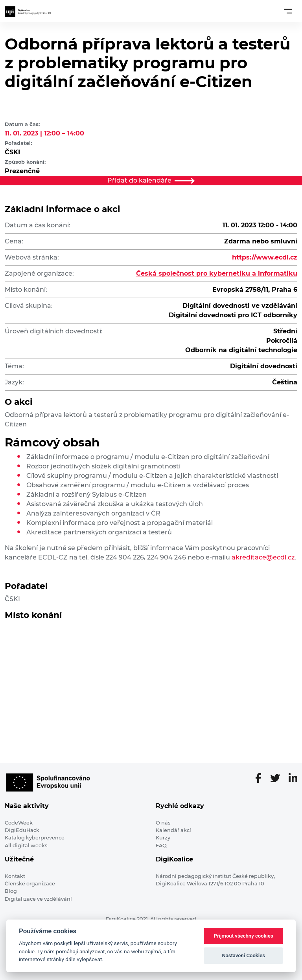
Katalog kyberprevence (35, 838)
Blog (11, 891)
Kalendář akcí (173, 830)
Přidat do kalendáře (151, 180)
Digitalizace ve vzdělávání (38, 899)
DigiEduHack (22, 830)
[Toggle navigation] (288, 11)
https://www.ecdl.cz (265, 257)
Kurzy (163, 838)
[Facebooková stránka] (261, 779)
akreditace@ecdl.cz (263, 557)
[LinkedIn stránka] (293, 779)
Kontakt (15, 876)
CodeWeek (19, 823)
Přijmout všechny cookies (244, 936)
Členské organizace (30, 884)
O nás (163, 823)
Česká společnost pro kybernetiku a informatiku (217, 273)
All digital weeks (26, 846)
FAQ (161, 846)
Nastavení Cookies (243, 955)
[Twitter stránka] (278, 779)
